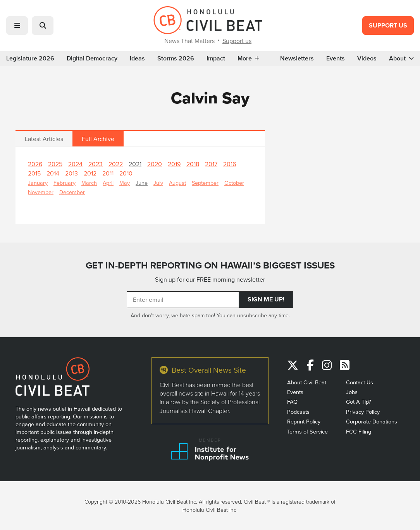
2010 (126, 173)
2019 (174, 164)
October (234, 183)
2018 (193, 164)
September (205, 183)
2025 (55, 164)
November (41, 192)
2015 (34, 173)
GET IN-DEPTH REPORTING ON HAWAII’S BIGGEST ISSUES (210, 265)
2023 (96, 164)
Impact (216, 59)
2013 (71, 173)
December (72, 192)
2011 (108, 173)
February (65, 183)
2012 (90, 173)
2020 (155, 164)
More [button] (248, 59)
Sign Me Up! (266, 299)
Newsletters (297, 59)
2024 (75, 164)
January (38, 183)
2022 (116, 164)
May (125, 183)
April (108, 183)
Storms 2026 (176, 59)
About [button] (401, 59)
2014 (53, 173)
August (177, 183)
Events (336, 59)
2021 (135, 164)
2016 (230, 164)
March (89, 183)
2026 (35, 164)
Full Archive (98, 139)
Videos (367, 59)
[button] (17, 26)
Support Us (388, 25)
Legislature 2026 (30, 59)
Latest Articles (44, 139)
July (158, 183)
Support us (237, 41)
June (142, 183)
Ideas (137, 59)
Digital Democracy (92, 59)
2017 (211, 164)
